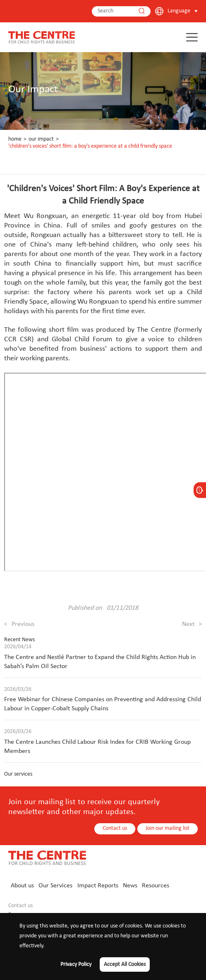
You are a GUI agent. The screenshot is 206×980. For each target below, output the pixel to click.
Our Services (55, 886)
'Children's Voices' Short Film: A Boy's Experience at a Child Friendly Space (90, 146)
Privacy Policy (76, 964)
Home (15, 139)
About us (22, 886)
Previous (19, 624)
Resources (156, 886)
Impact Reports (98, 886)
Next (192, 624)
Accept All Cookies (125, 964)
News (130, 886)
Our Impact (41, 139)
